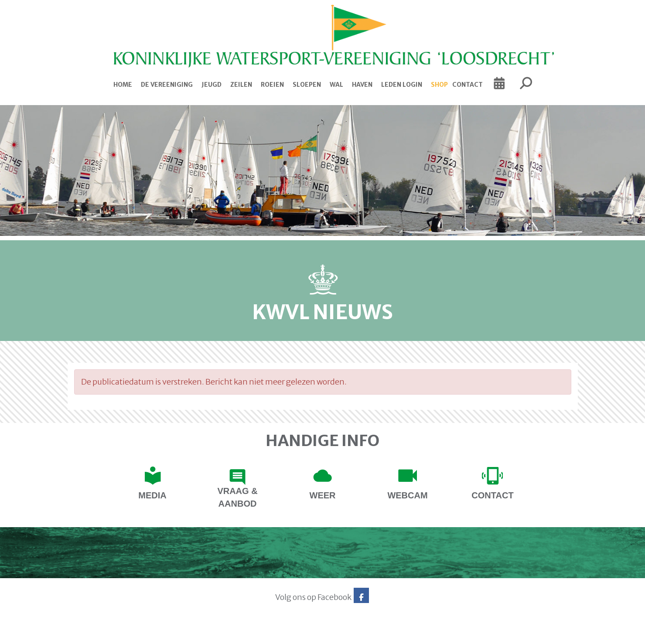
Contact (468, 85)
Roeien (272, 85)
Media (152, 495)
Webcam (407, 495)
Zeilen (241, 85)
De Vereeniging (167, 85)
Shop (439, 85)
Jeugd (212, 85)
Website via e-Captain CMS (95, 634)
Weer (323, 495)
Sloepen (307, 85)
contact (492, 495)
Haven (362, 85)
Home (123, 85)
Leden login (402, 85)
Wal (336, 85)
